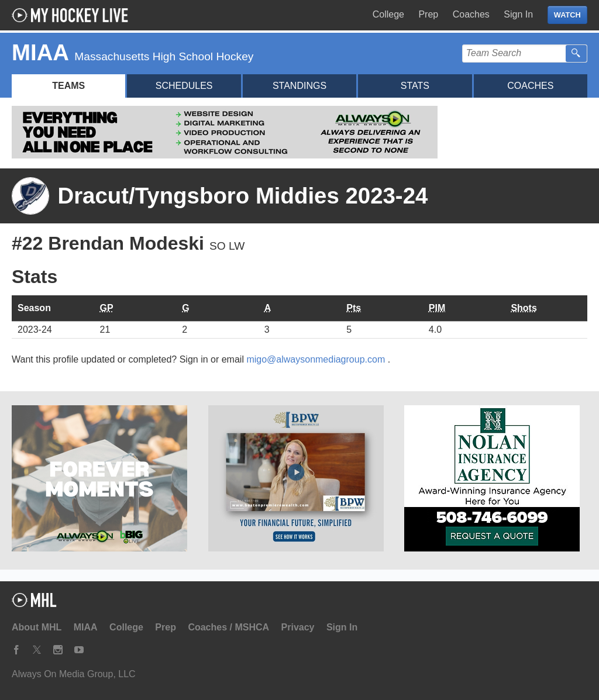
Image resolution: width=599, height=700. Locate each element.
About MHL (37, 627)
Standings (299, 86)
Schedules (184, 86)
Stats (415, 86)
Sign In (518, 14)
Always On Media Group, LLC (74, 674)
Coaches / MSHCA (228, 627)
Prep (428, 14)
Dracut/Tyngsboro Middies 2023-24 (242, 196)
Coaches (471, 14)
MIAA (86, 627)
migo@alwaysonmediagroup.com (317, 359)
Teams (68, 86)
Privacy (298, 627)
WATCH (567, 15)
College (388, 14)
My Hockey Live (73, 15)
